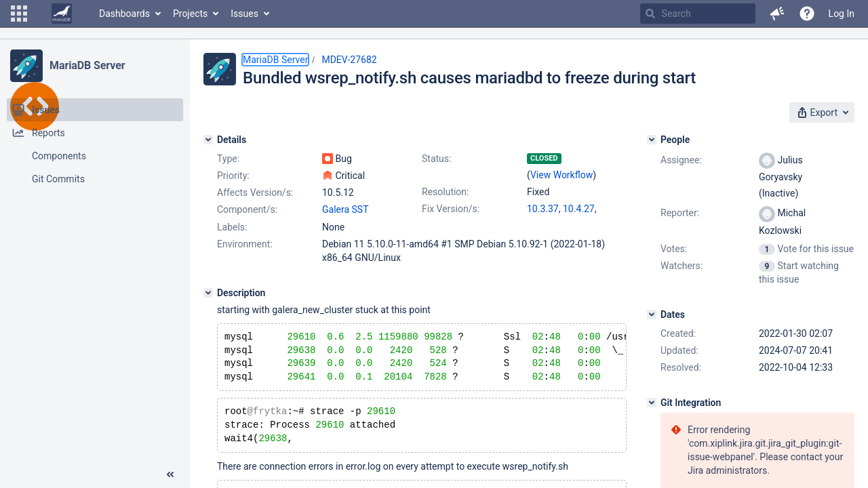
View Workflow (561, 175)
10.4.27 (579, 209)
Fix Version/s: (451, 209)
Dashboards (124, 14)
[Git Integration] (652, 403)
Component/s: (247, 209)
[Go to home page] (62, 14)
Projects (190, 14)
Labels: (232, 227)
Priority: (233, 176)
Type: (228, 159)
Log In (842, 14)
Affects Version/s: (255, 192)
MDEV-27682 (349, 60)
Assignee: (681, 160)
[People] (652, 140)
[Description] (208, 293)
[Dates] (652, 314)
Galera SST (346, 209)
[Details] (208, 140)
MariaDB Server (87, 65)
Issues (244, 14)
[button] (19, 14)
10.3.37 (543, 209)
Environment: (245, 244)
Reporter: (680, 213)
